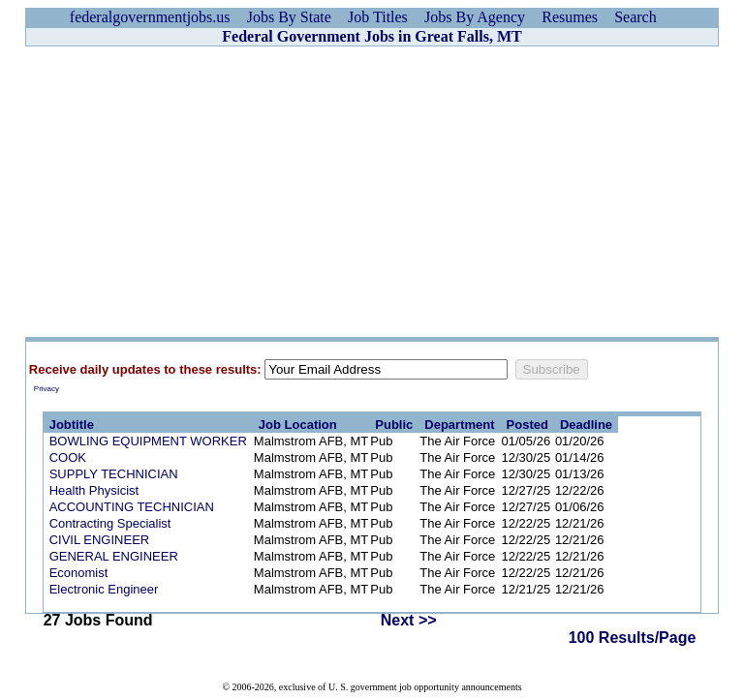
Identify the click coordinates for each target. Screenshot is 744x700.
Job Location (298, 425)
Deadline (586, 425)
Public (394, 425)
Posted (527, 425)
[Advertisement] (372, 192)
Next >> (409, 620)
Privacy (46, 389)
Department (459, 425)
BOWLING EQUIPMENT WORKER (148, 441)
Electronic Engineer (104, 589)
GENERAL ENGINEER (114, 556)
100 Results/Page (633, 638)
